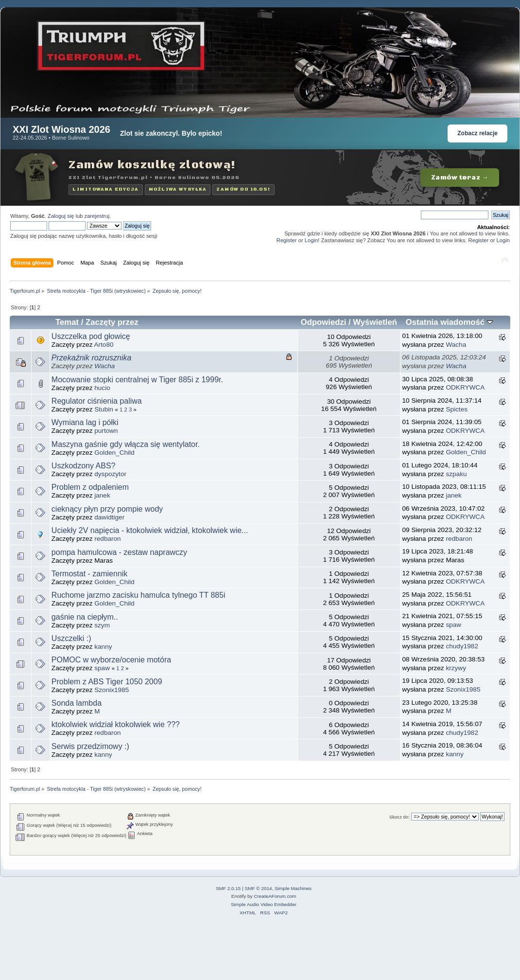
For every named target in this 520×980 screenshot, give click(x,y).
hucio (102, 388)
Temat (67, 322)
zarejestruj (97, 216)
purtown (106, 431)
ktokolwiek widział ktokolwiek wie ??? (116, 724)
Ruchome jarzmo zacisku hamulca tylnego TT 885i (139, 595)
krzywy (456, 668)
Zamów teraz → (460, 178)
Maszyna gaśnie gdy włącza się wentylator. (126, 444)
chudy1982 (462, 646)
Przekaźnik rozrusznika (92, 358)
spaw (453, 625)
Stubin (104, 409)
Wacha (456, 345)
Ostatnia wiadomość (449, 322)
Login (311, 240)
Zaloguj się (61, 216)
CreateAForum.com (275, 896)
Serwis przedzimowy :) (90, 746)
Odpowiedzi (324, 322)
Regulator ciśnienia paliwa (97, 401)
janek (102, 495)
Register (287, 240)
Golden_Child (114, 453)
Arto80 (104, 345)
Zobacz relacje (477, 133)
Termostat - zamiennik (90, 574)
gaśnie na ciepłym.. (85, 617)
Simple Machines (293, 888)
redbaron (107, 539)
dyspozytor (110, 474)
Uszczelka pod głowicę (91, 336)
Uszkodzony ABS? (84, 466)
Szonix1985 (112, 690)
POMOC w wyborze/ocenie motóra (111, 660)
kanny (103, 647)
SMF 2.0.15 (228, 888)
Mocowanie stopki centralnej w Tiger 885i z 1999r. (137, 380)
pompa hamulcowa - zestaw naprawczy (119, 552)
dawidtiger (109, 517)
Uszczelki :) (71, 638)
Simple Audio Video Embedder (264, 904)
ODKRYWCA (465, 387)
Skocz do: (399, 817)
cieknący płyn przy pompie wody (107, 509)
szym (102, 625)
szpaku (456, 474)
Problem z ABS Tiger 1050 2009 (107, 682)
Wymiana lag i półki (85, 422)
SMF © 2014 (259, 888)
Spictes (457, 409)
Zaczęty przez (112, 322)
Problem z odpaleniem (90, 487)
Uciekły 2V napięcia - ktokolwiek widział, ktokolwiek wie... (150, 530)
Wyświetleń (375, 322)
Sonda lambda (77, 703)
